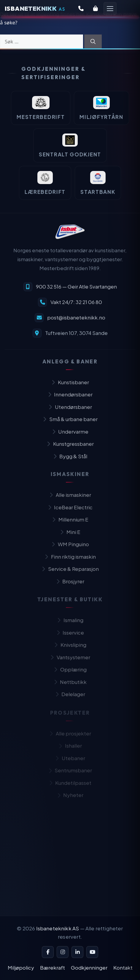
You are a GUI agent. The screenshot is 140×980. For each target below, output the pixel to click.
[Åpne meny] (110, 9)
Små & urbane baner (70, 423)
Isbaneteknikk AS (58, 928)
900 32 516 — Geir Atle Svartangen (76, 290)
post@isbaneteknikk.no (76, 321)
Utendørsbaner (70, 411)
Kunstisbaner (70, 386)
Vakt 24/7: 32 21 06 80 (76, 305)
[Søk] (93, 42)
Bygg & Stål (70, 460)
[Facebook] (48, 952)
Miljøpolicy (21, 968)
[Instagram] (63, 952)
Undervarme (70, 436)
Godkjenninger (89, 968)
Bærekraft (52, 968)
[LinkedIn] (77, 952)
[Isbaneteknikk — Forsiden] (35, 9)
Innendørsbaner (70, 398)
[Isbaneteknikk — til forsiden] (70, 235)
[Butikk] (96, 9)
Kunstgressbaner (70, 448)
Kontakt (123, 968)
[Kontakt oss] (81, 9)
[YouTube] (92, 952)
